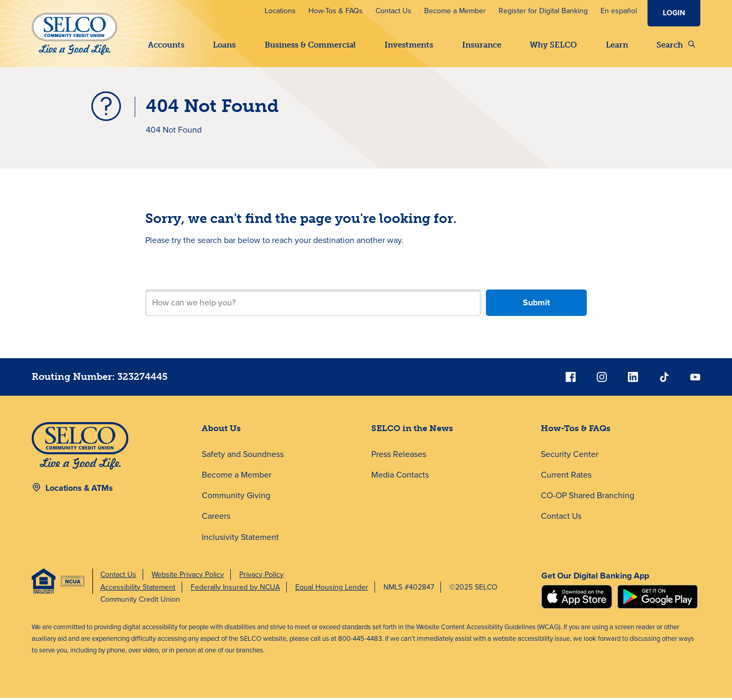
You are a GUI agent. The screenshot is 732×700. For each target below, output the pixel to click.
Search (676, 45)
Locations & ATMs (79, 490)
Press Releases (399, 456)
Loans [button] (224, 45)
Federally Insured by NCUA (235, 589)
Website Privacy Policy (188, 577)
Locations (280, 11)
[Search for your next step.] (313, 305)
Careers (216, 518)
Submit (536, 305)
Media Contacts (400, 477)
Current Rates (566, 477)
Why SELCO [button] (553, 45)
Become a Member (455, 11)
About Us (221, 430)
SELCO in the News (412, 430)
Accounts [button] (166, 45)
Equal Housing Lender (332, 589)
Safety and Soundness (243, 456)
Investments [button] (409, 45)
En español (619, 11)
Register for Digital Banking (543, 11)
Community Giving (236, 497)
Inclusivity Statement (240, 539)
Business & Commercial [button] (310, 45)
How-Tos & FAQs (336, 11)
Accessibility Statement (138, 589)
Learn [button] (617, 45)
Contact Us (393, 11)
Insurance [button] (482, 45)
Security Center (570, 456)
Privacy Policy (261, 577)
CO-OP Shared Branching (588, 497)
